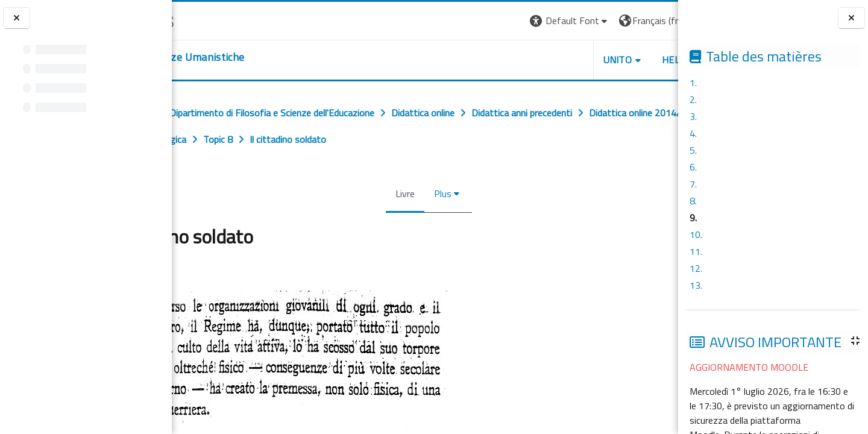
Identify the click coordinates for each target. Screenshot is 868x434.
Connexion (648, 20)
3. (693, 116)
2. (693, 99)
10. (696, 234)
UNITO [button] (537, 60)
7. (693, 184)
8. (693, 201)
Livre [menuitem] (401, 193)
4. (693, 133)
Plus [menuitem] (439, 193)
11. (696, 251)
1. (693, 83)
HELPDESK (605, 60)
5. (693, 150)
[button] (489, 21)
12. (696, 268)
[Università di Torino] (209, 19)
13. (696, 285)
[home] (246, 57)
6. (693, 167)
